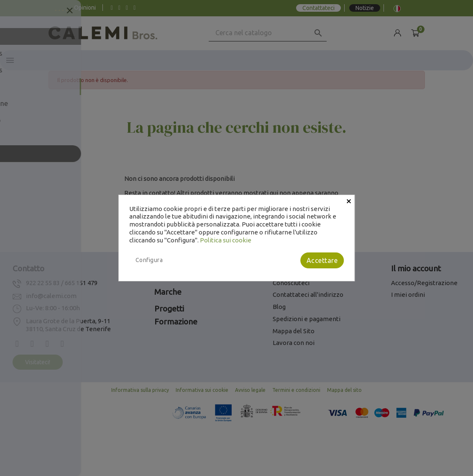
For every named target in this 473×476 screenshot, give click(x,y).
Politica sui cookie (226, 240)
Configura (149, 260)
